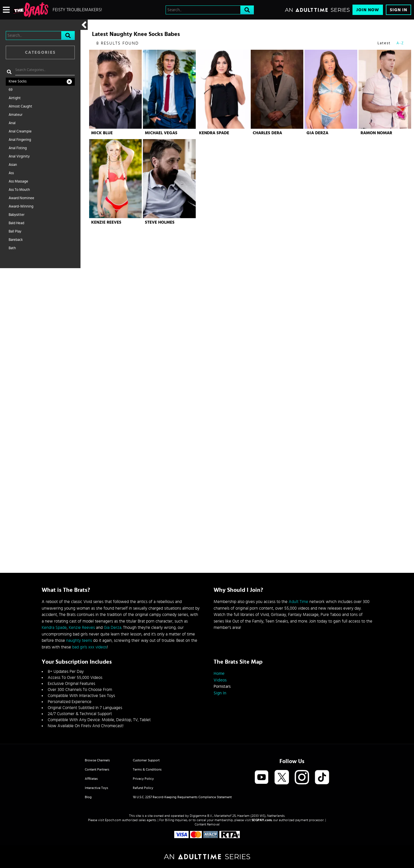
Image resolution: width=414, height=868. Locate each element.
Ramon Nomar (376, 133)
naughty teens (79, 641)
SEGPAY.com (262, 820)
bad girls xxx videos (90, 647)
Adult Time (298, 602)
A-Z (400, 43)
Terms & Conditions (147, 769)
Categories (40, 52)
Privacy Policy (143, 779)
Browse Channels (97, 760)
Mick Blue (102, 133)
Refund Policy (143, 788)
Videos (220, 680)
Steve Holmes (160, 222)
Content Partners (97, 769)
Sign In (398, 10)
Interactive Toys (96, 788)
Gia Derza (317, 133)
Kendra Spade (214, 133)
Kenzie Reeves (106, 222)
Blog (88, 797)
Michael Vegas (161, 133)
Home (219, 674)
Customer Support (146, 760)
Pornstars (222, 686)
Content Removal (207, 824)
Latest (384, 43)
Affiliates (91, 779)
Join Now (368, 10)
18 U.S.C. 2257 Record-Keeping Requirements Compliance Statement (182, 797)
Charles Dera (267, 133)
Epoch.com (113, 820)
